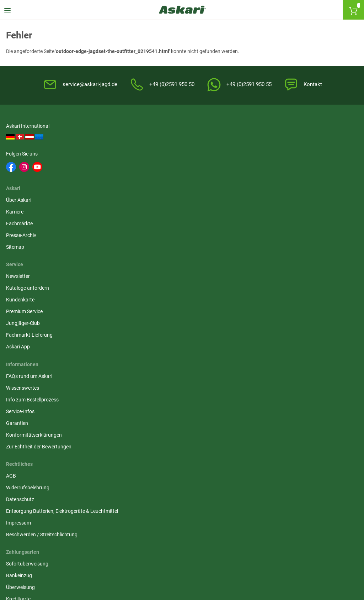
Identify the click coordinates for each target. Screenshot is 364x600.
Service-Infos (21, 270)
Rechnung (257, 294)
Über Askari (139, 137)
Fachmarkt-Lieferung (269, 195)
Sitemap (136, 184)
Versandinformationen (89, 561)
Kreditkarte (258, 270)
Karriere (135, 148)
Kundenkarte (260, 160)
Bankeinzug (259, 247)
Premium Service (264, 172)
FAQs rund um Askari (30, 235)
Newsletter (258, 137)
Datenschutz (141, 258)
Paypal (254, 282)
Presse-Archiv (142, 172)
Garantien (18, 282)
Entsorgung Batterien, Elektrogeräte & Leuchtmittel (168, 274)
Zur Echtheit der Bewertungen (40, 305)
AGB (132, 235)
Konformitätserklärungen (35, 294)
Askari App (258, 207)
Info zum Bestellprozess (33, 258)
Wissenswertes (24, 247)
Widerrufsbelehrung (148, 247)
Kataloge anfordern (267, 148)
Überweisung (260, 258)
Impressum (139, 289)
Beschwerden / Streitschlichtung (162, 301)
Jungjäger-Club (263, 184)
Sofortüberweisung (267, 235)
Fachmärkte (140, 160)
